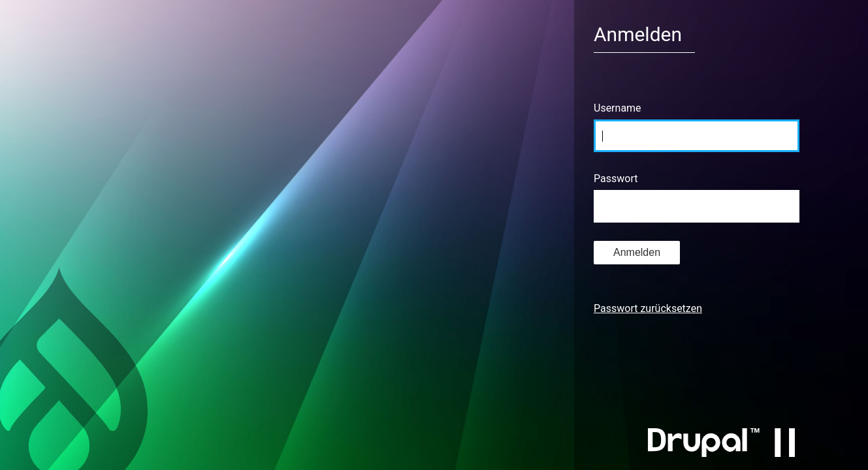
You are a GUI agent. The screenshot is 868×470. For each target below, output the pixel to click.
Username (618, 108)
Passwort (616, 179)
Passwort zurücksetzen (648, 308)
